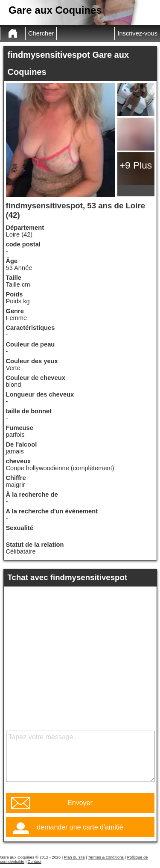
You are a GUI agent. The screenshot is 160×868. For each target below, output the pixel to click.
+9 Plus (136, 165)
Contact (35, 862)
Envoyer (80, 803)
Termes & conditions (106, 857)
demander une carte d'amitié (80, 827)
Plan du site (74, 857)
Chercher (41, 33)
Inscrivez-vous (137, 33)
